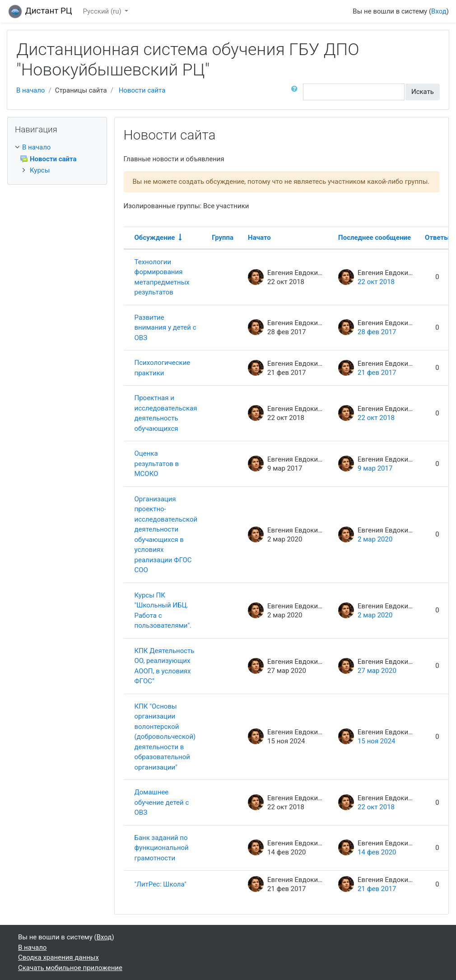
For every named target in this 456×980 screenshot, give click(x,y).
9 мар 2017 (375, 468)
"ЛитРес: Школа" (161, 884)
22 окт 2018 (376, 282)
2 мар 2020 (375, 539)
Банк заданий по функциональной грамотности (162, 848)
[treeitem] (57, 147)
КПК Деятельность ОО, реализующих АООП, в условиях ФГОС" (165, 666)
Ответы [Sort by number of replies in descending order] (437, 238)
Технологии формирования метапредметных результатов (162, 277)
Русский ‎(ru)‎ (103, 11)
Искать (423, 92)
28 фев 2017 (377, 332)
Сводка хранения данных (58, 957)
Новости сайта (142, 90)
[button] (296, 92)
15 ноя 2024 (376, 741)
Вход (439, 11)
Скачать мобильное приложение (70, 968)
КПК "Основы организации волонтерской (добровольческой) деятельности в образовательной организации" (165, 737)
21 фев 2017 (377, 373)
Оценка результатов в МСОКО (157, 464)
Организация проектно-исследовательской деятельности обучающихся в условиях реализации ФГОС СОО (166, 535)
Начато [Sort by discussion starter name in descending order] (259, 238)
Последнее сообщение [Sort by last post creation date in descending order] (375, 238)
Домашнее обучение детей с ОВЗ (162, 802)
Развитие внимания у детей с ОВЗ (165, 328)
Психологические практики (163, 368)
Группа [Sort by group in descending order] (223, 238)
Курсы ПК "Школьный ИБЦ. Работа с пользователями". (163, 611)
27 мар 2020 (377, 671)
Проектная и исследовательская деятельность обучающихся (166, 413)
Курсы (40, 170)
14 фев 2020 (377, 852)
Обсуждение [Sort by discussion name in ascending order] (155, 238)
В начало (30, 90)
